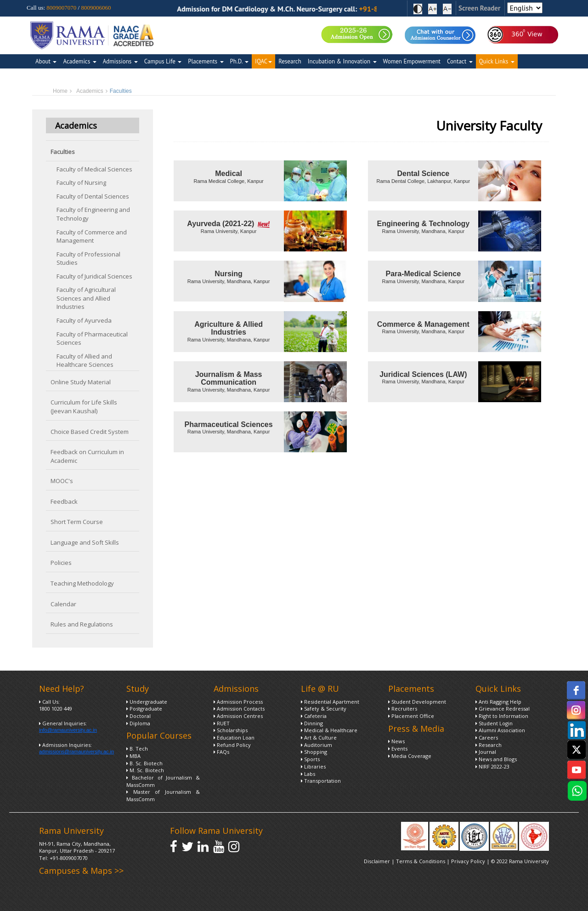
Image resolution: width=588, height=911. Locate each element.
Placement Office (411, 716)
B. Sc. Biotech (144, 763)
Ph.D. (240, 61)
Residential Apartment (330, 702)
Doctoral (139, 716)
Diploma (138, 723)
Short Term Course (77, 522)
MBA (133, 756)
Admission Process (238, 702)
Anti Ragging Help (498, 702)
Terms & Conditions (421, 861)
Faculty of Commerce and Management (92, 236)
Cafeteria (314, 716)
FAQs (221, 752)
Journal (486, 752)
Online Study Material (81, 382)
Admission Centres (238, 716)
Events (398, 749)
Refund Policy (232, 745)
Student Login (494, 723)
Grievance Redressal (503, 709)
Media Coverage (410, 756)
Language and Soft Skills (85, 542)
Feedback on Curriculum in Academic (87, 456)
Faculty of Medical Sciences (94, 169)
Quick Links (497, 61)
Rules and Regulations (82, 624)
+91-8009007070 (69, 858)
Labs (308, 774)
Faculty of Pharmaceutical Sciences (92, 339)
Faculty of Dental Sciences (93, 196)
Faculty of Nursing (81, 182)
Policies (61, 563)
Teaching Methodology (82, 583)
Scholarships (231, 730)
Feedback (64, 501)
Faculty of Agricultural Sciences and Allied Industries (86, 298)
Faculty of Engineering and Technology (93, 214)
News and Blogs (496, 759)
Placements (206, 61)
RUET (222, 723)
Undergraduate (147, 702)
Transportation (321, 781)
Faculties (63, 152)
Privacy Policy (469, 861)
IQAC (263, 61)
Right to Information (502, 716)
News (396, 741)
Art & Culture (319, 737)
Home (60, 91)
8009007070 (61, 8)
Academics (79, 61)
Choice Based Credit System (90, 432)
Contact (460, 61)
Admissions (120, 61)
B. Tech (137, 749)
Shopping (314, 752)
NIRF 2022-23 (492, 766)
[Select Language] (525, 8)
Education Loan (234, 737)
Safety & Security (324, 709)
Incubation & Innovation (342, 61)
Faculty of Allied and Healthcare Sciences (85, 361)
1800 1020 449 (56, 709)
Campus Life (163, 61)
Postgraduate (144, 709)
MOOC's (62, 481)
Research (290, 61)
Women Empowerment (412, 61)
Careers (487, 737)
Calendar (63, 604)
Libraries (313, 766)
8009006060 (96, 8)
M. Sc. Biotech (145, 770)
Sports (310, 759)
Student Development (417, 702)
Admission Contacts (239, 709)
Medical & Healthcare (329, 730)
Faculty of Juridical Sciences (94, 276)
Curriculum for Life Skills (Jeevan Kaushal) (84, 407)
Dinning (312, 723)
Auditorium (317, 745)
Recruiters (403, 709)
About (46, 61)
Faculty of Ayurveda (84, 320)
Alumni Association (500, 730)
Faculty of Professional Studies (88, 259)
